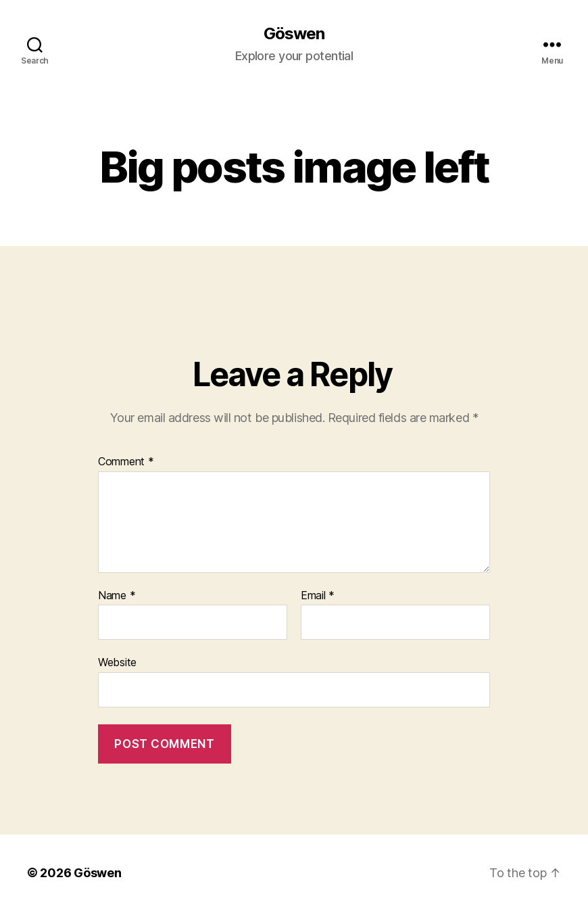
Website (117, 662)
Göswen (294, 34)
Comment (126, 462)
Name (117, 596)
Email (318, 596)
